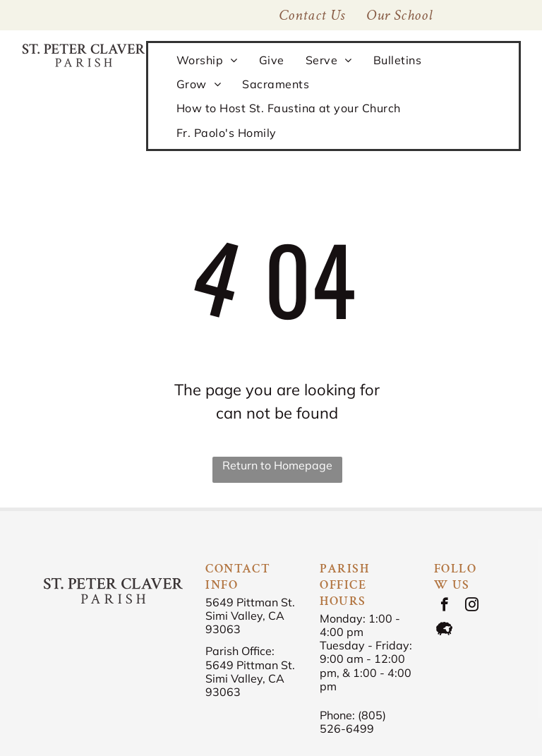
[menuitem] (399, 15)
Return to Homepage (277, 465)
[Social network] (444, 630)
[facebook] (444, 606)
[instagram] (472, 606)
